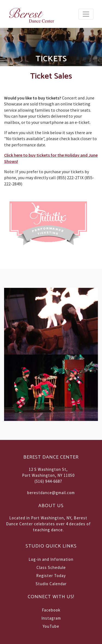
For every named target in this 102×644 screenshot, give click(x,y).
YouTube (51, 626)
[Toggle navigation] (86, 14)
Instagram (51, 618)
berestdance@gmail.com (51, 493)
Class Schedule (51, 567)
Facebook (51, 610)
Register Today (51, 576)
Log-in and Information (51, 559)
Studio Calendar (51, 584)
